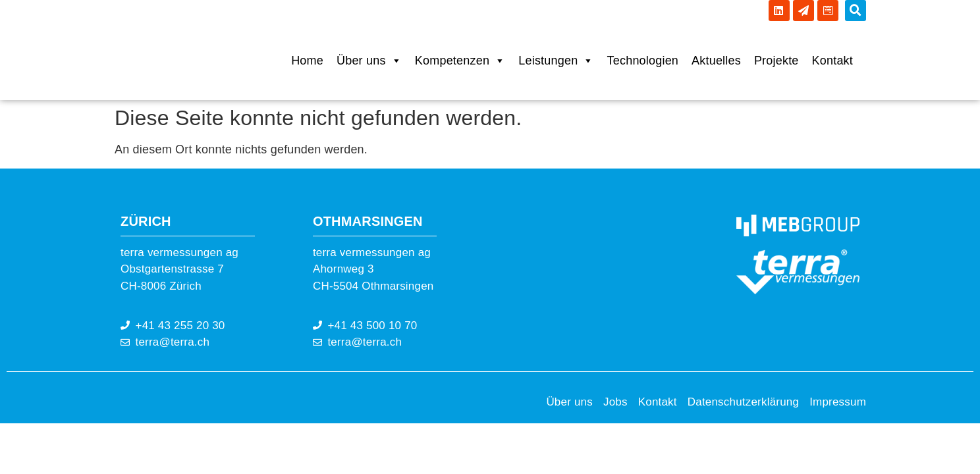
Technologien (643, 61)
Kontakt (832, 61)
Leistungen (556, 61)
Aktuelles (716, 61)
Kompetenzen (460, 61)
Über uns (369, 61)
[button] (856, 11)
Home (307, 61)
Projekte (776, 61)
